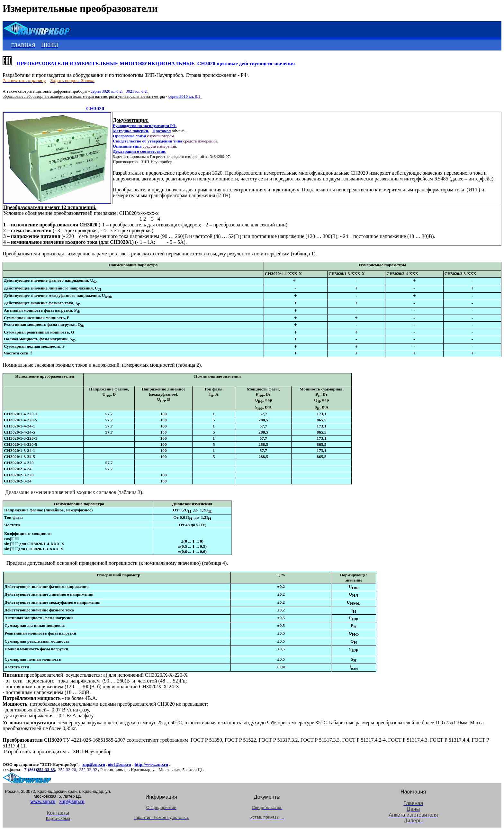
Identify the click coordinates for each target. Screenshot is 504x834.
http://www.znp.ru (151, 764)
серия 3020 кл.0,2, (107, 91)
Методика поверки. (131, 131)
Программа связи (129, 136)
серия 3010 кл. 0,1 (184, 96)
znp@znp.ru (94, 764)
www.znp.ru (43, 801)
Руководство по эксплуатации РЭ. (145, 126)
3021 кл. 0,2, (137, 91)
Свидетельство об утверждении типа (148, 141)
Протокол (162, 131)
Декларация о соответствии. (140, 151)
